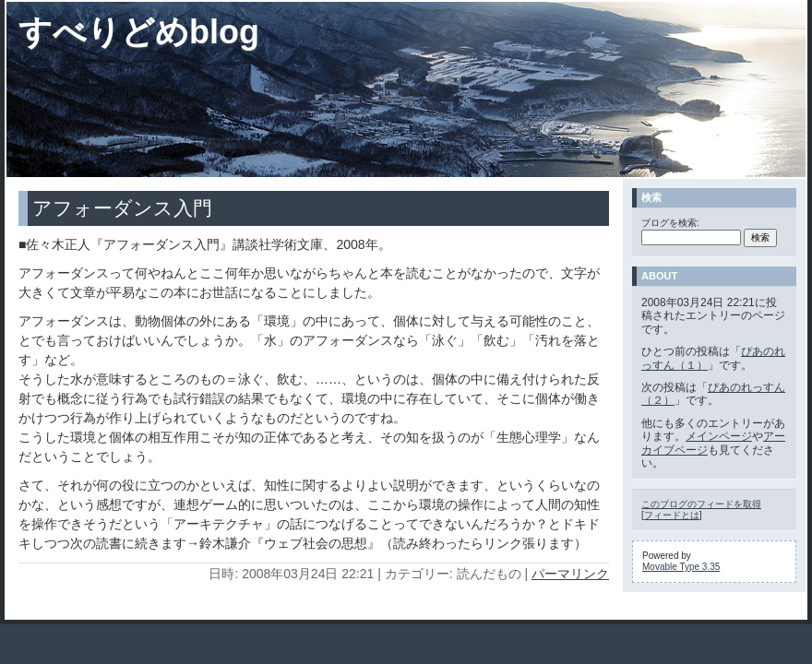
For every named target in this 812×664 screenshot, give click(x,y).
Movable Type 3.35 (681, 567)
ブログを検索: (670, 223)
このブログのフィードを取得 (701, 504)
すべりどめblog (139, 32)
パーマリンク (570, 574)
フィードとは (672, 515)
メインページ (719, 436)
